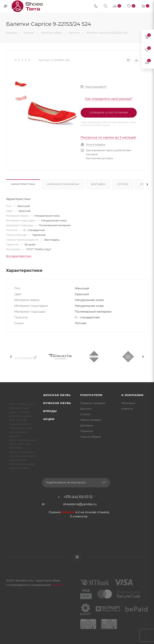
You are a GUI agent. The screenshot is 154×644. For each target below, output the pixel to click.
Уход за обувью (91, 437)
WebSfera (58, 585)
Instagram (77, 557)
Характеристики (23, 184)
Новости (127, 409)
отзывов (103, 512)
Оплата (123, 184)
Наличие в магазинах (63, 184)
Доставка (98, 184)
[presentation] (11, 357)
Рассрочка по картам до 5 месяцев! (108, 137)
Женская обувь (57, 395)
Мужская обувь (57, 403)
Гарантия (87, 431)
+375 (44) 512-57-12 (78, 497)
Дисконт (86, 409)
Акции (49, 419)
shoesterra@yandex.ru (80, 504)
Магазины (128, 403)
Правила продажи (93, 403)
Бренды (50, 411)
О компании (132, 395)
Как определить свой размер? (109, 99)
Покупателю (91, 395)
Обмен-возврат (91, 420)
